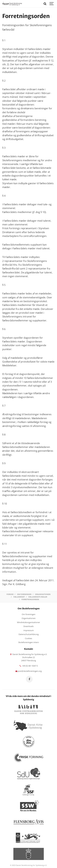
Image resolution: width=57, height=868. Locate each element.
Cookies (28, 638)
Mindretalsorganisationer (28, 622)
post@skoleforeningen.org (28, 671)
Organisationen (29, 618)
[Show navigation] (52, 4)
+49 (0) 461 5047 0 (28, 666)
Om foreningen (29, 614)
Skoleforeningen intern (29, 642)
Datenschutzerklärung (29, 634)
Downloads (28, 626)
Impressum (29, 630)
